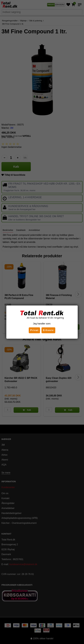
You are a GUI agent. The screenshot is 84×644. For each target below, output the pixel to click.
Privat (34, 330)
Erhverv (48, 330)
